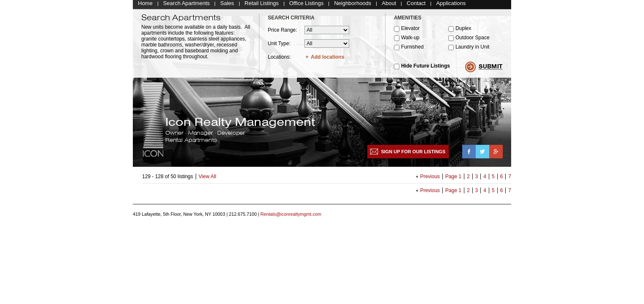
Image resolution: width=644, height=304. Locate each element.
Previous (430, 179)
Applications (451, 5)
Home (145, 5)
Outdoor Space (473, 40)
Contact (416, 5)
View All (207, 179)
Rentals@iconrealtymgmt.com (291, 217)
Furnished (412, 49)
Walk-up (410, 40)
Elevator (410, 30)
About (389, 5)
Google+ (496, 154)
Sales (227, 5)
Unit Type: (279, 46)
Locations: (279, 59)
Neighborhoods (353, 5)
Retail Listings (262, 5)
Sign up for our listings (413, 154)
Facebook (469, 154)
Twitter (482, 154)
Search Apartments (187, 5)
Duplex (463, 30)
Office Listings (306, 5)
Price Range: (282, 32)
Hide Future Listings (426, 68)
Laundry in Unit (473, 49)
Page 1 (453, 179)
